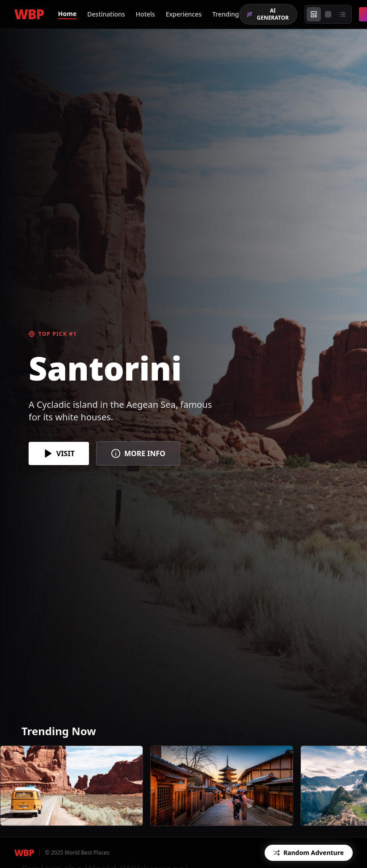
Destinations (106, 14)
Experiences (184, 14)
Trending (226, 14)
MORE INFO (138, 453)
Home (67, 14)
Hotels (146, 14)
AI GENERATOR (268, 14)
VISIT (59, 453)
